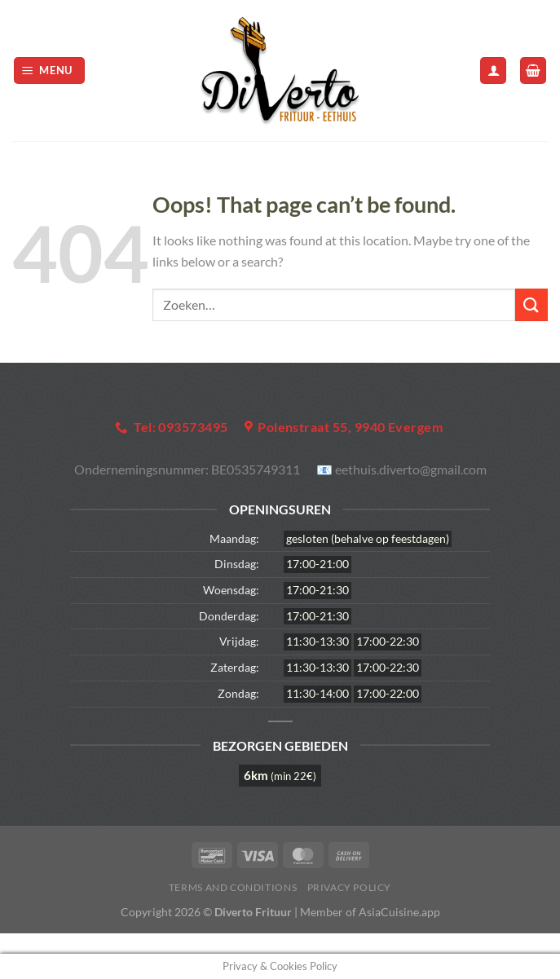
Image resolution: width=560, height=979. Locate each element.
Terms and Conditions (233, 887)
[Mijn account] (493, 71)
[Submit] (531, 304)
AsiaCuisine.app (399, 912)
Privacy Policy (350, 887)
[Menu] (50, 71)
